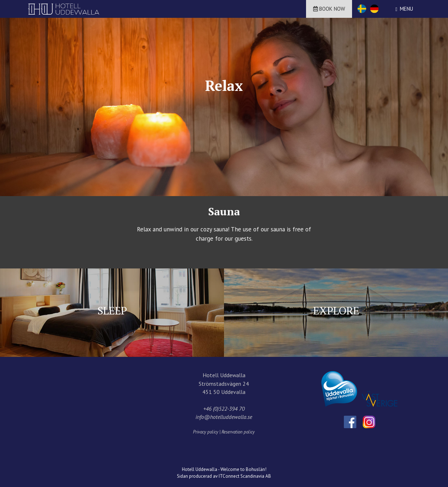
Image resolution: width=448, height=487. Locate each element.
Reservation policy (238, 432)
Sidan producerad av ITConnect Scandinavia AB (224, 476)
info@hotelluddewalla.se (224, 417)
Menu (406, 9)
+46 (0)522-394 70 (224, 409)
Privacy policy (206, 432)
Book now (329, 9)
